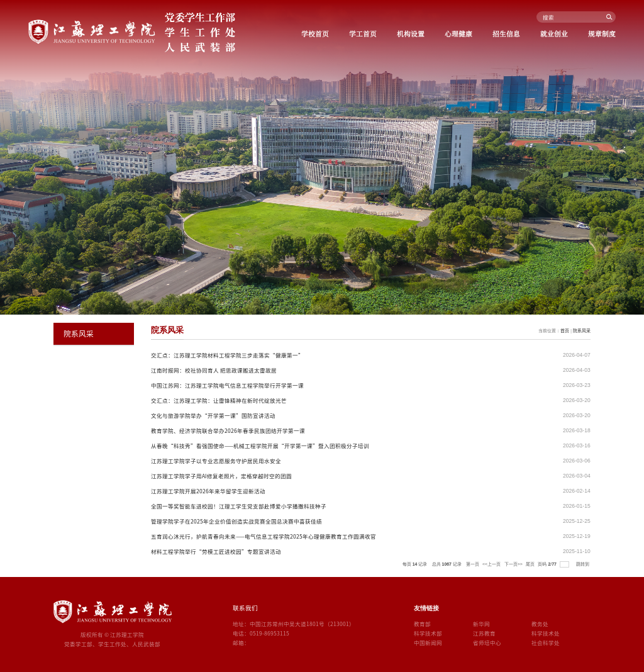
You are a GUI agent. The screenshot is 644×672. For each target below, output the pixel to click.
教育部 (422, 624)
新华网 (481, 624)
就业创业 (554, 34)
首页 (565, 330)
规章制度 (602, 34)
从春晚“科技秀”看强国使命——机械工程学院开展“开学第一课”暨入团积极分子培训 (260, 445)
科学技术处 (546, 633)
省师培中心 (487, 642)
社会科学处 (546, 642)
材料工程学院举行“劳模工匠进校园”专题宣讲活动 (216, 551)
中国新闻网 (428, 642)
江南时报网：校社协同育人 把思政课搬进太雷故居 (214, 370)
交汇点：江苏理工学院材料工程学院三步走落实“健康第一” (227, 355)
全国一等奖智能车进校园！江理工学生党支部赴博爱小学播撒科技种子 (239, 506)
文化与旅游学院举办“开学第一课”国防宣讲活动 (213, 415)
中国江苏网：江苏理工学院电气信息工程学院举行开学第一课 (227, 385)
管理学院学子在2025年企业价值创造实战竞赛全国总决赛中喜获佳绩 (236, 521)
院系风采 (582, 330)
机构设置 (411, 34)
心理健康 (458, 34)
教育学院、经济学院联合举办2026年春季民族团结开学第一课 (228, 430)
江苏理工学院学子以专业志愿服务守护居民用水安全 (216, 461)
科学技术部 (428, 633)
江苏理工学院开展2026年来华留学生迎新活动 (208, 491)
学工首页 (363, 34)
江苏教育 (484, 633)
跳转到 (583, 564)
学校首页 (315, 34)
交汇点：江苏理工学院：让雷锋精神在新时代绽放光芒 (219, 400)
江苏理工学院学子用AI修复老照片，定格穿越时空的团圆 (221, 476)
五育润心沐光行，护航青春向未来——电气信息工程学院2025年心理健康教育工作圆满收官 (264, 536)
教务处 (540, 624)
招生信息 (506, 34)
